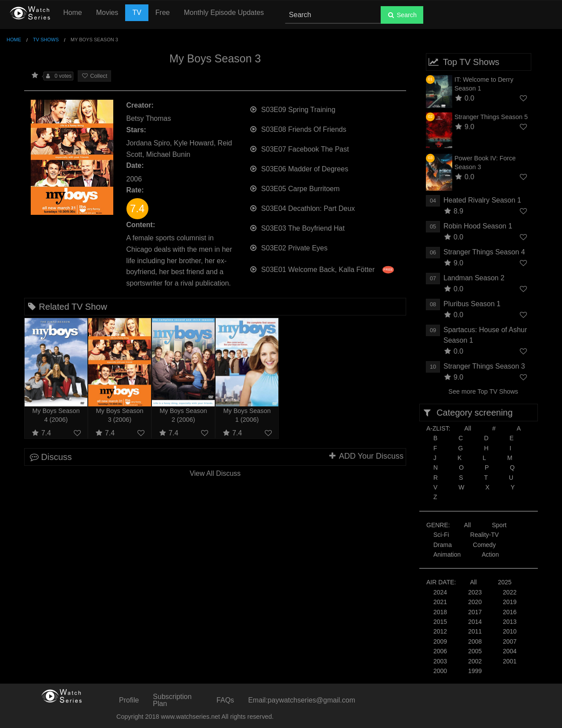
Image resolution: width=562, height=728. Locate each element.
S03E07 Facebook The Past (299, 148)
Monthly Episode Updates (224, 13)
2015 (440, 622)
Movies (107, 13)
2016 (510, 612)
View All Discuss (215, 473)
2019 (510, 602)
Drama (443, 545)
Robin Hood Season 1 (478, 226)
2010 (510, 631)
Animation (447, 554)
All (468, 428)
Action (490, 554)
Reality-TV (485, 535)
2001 (510, 661)
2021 (440, 602)
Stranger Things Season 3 (484, 366)
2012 (440, 631)
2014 (475, 622)
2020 (475, 602)
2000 (440, 671)
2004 (510, 651)
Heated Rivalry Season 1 (482, 200)
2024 (440, 592)
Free (163, 13)
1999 (475, 671)
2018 (440, 612)
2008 (475, 641)
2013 (510, 622)
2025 (505, 582)
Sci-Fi (441, 535)
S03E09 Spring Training (292, 109)
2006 (440, 651)
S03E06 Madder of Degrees (299, 168)
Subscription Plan (172, 700)
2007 (510, 641)
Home (73, 13)
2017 (475, 612)
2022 (510, 592)
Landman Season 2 (474, 278)
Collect (94, 76)
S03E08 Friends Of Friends (298, 129)
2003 (440, 661)
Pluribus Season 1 (472, 304)
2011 (475, 631)
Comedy (484, 545)
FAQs (225, 700)
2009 (440, 641)
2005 (475, 651)
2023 (475, 592)
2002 (475, 661)
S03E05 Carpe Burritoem (295, 188)
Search (402, 15)
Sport (499, 525)
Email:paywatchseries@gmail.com (302, 700)
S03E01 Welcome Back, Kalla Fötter (322, 269)
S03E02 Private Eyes (289, 247)
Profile (129, 700)
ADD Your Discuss (366, 456)
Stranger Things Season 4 (484, 252)
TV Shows (46, 40)
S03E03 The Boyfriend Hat (297, 227)
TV (137, 13)
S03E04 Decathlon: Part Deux (302, 208)
